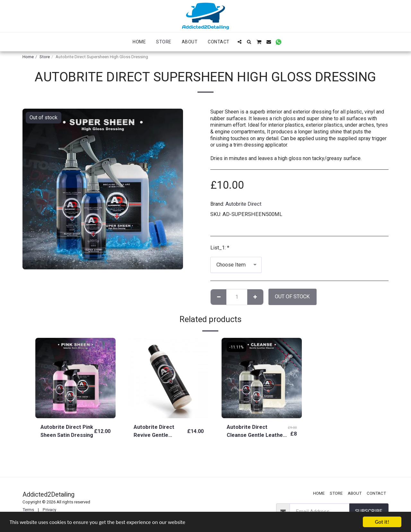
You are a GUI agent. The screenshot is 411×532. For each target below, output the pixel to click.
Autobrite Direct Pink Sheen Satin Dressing (67, 431)
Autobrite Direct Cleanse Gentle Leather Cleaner (256, 432)
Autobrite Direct (243, 204)
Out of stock (292, 297)
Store (45, 57)
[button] (240, 42)
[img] (75, 378)
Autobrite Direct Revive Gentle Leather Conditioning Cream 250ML (160, 432)
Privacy (49, 510)
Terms (28, 510)
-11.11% (236, 347)
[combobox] (236, 265)
